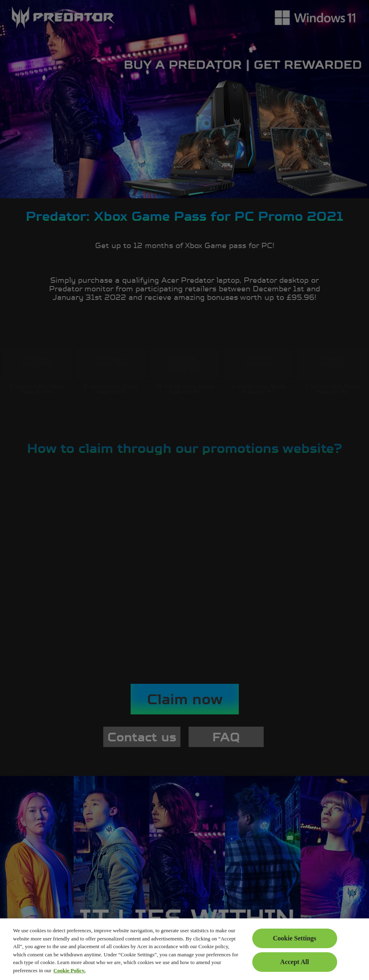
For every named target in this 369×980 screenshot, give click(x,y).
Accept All (295, 962)
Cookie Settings (295, 938)
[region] (184, 949)
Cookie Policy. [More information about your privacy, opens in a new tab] (70, 970)
